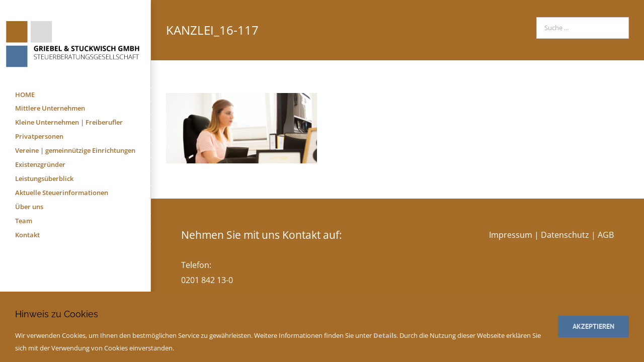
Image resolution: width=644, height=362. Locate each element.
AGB (606, 235)
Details (385, 335)
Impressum (511, 235)
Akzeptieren (593, 326)
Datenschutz (565, 235)
